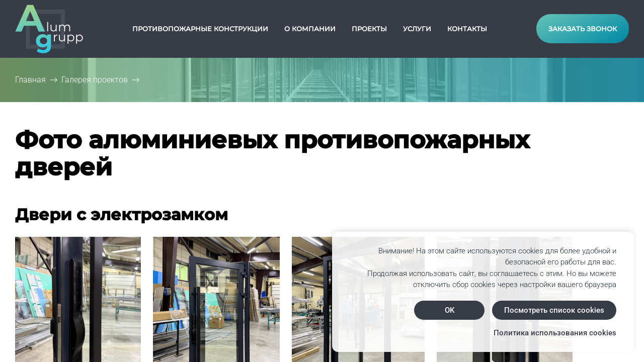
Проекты (369, 29)
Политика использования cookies (555, 333)
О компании (310, 29)
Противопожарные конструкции (200, 29)
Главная (30, 80)
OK (450, 310)
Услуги (417, 29)
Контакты (467, 29)
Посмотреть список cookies (554, 310)
